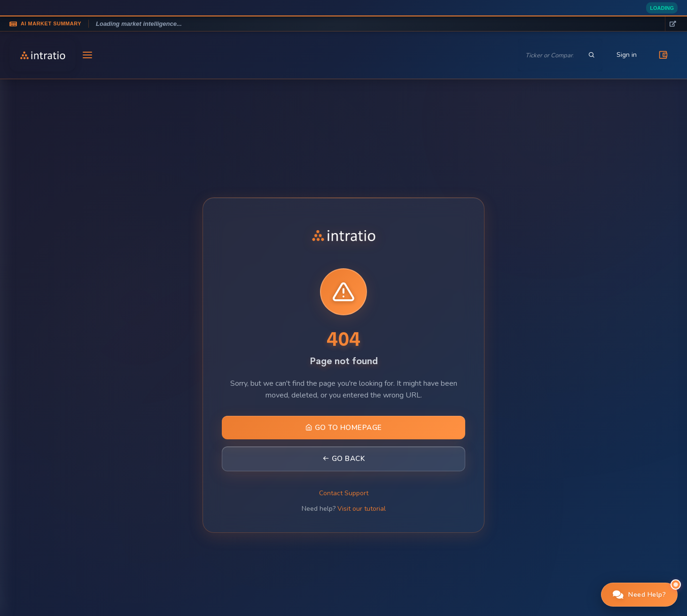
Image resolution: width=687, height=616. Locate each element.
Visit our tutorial (362, 509)
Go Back (344, 459)
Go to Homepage (344, 428)
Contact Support (344, 493)
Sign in (627, 55)
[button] (640, 595)
